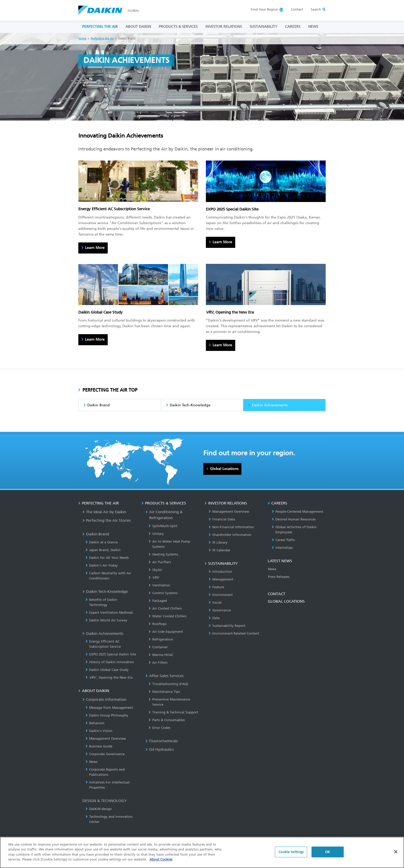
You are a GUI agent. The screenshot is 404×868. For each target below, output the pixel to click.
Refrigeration (161, 639)
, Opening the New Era (109, 677)
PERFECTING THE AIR (100, 27)
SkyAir (155, 570)
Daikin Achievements (270, 405)
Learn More (95, 248)
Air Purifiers (160, 562)
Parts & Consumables (167, 720)
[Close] (396, 852)
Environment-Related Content (234, 633)
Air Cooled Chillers (165, 608)
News (91, 762)
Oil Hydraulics (160, 749)
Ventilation (159, 585)
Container (158, 647)
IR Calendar (220, 550)
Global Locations (224, 469)
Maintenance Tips (164, 692)
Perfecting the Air (102, 39)
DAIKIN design (99, 809)
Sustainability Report (227, 626)
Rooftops (158, 624)
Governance (220, 610)
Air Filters (158, 663)
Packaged (158, 601)
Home (82, 39)
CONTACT (276, 594)
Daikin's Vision (99, 731)
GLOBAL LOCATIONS (286, 601)
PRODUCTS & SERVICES (178, 27)
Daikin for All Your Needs (107, 558)
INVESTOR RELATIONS (224, 27)
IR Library (218, 542)
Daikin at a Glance (102, 542)
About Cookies (161, 860)
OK (328, 852)
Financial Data (222, 519)
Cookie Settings (291, 852)
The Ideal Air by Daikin (104, 512)
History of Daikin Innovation (110, 662)
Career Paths (283, 540)
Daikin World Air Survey (106, 620)
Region (264, 9)
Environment (221, 595)
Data (214, 618)
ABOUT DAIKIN (138, 27)
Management (221, 579)
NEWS (313, 27)
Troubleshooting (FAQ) (168, 684)
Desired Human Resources (294, 519)
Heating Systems (163, 554)
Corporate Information (104, 700)
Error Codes (159, 728)
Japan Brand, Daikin (103, 550)
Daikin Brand (99, 405)
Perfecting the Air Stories (107, 520)
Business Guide (99, 746)
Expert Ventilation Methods (109, 613)
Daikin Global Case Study (107, 670)
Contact (297, 9)
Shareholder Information (230, 535)
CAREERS (293, 27)
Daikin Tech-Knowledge (190, 405)
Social (215, 602)
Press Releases (279, 577)
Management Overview (106, 739)
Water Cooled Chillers (168, 616)
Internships (282, 548)
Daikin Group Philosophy (107, 715)
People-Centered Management (297, 512)
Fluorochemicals (162, 741)
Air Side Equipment (166, 632)
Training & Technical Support (173, 712)
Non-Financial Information (231, 527)
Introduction (220, 572)
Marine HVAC (161, 655)
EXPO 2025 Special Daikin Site (111, 654)
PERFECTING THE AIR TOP (110, 390)
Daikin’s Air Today (102, 565)
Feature (216, 587)
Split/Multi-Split (163, 526)
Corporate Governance (105, 754)
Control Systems (163, 593)
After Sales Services (165, 676)
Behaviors (95, 723)
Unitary (156, 534)
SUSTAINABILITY (263, 27)
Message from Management (109, 708)
